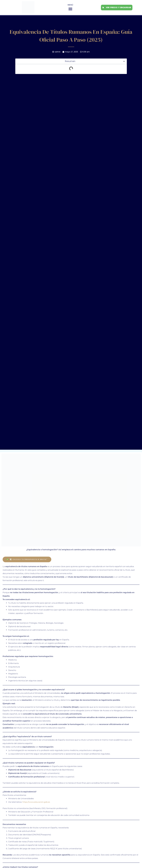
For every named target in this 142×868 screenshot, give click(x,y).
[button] (70, 9)
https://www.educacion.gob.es (36, 802)
